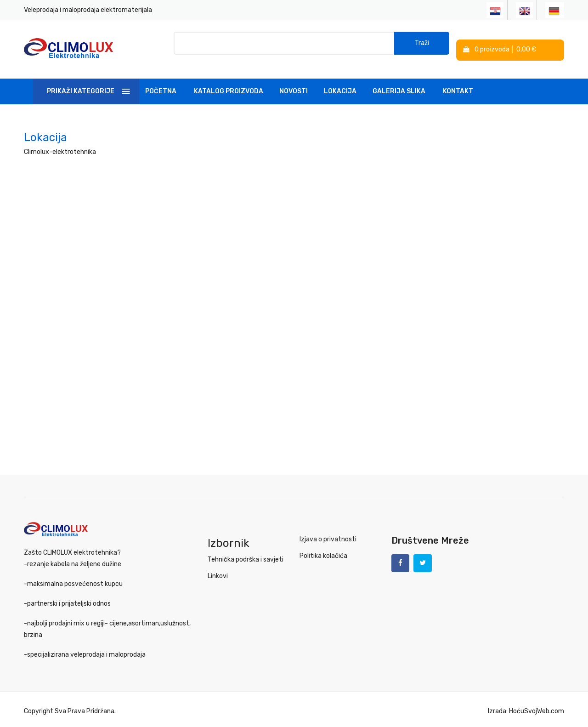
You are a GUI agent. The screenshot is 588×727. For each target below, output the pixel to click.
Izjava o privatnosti (328, 532)
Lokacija (340, 84)
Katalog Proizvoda (229, 84)
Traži (422, 46)
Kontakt (458, 84)
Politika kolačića (323, 549)
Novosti (294, 84)
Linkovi (218, 569)
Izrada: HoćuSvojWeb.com (526, 707)
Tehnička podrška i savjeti (246, 553)
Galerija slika (399, 84)
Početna (161, 84)
